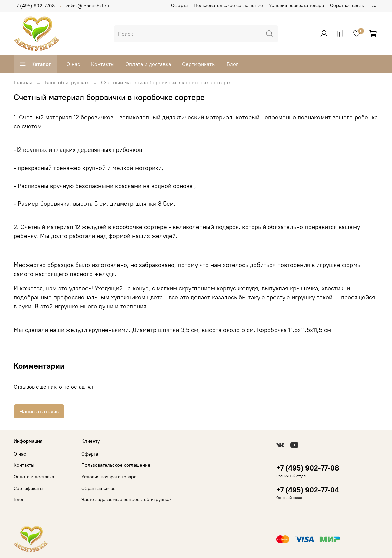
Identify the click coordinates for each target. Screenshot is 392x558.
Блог (232, 64)
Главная (23, 82)
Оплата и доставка (148, 64)
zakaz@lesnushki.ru (88, 6)
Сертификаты (199, 64)
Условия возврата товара (296, 5)
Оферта (179, 5)
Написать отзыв (39, 411)
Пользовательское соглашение (228, 5)
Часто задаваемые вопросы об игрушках (127, 499)
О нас (73, 64)
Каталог (35, 64)
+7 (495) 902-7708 (34, 6)
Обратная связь (347, 5)
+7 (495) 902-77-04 (308, 490)
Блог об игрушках (67, 82)
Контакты (103, 64)
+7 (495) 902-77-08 (308, 468)
